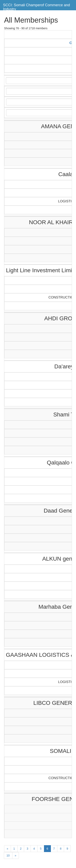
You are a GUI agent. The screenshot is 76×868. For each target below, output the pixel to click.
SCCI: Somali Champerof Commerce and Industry (36, 7)
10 (8, 855)
